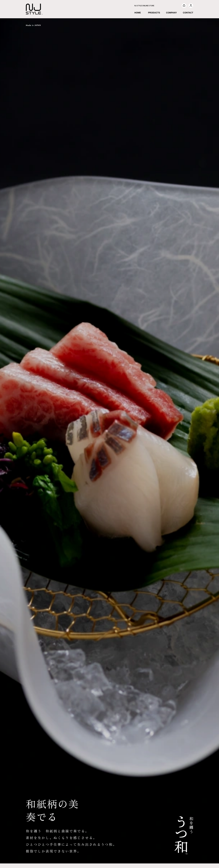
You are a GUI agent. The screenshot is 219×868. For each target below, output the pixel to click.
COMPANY (171, 13)
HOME (138, 13)
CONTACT (188, 13)
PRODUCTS (154, 13)
